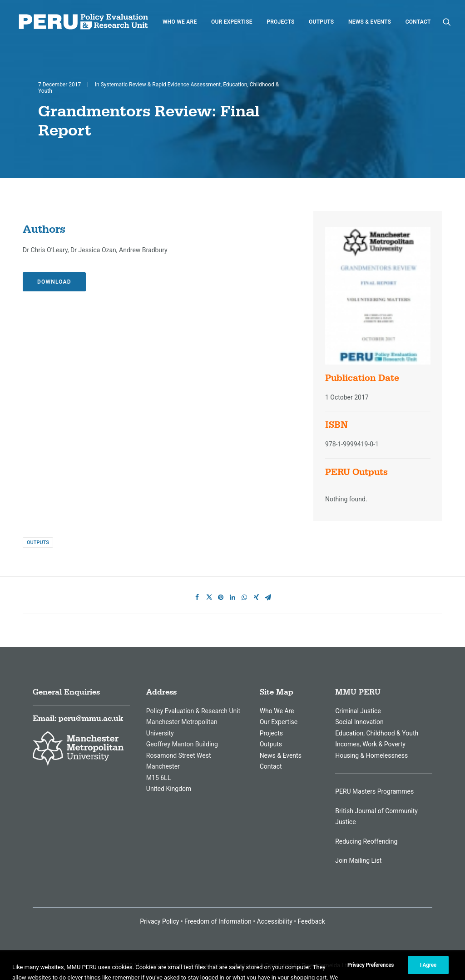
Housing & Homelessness (371, 755)
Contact (418, 22)
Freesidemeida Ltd (326, 965)
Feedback (312, 921)
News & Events (370, 22)
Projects (280, 22)
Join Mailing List (358, 860)
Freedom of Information (218, 921)
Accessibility (274, 921)
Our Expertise (232, 22)
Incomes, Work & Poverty (370, 744)
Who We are (180, 22)
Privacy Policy (159, 921)
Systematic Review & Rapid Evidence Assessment (161, 85)
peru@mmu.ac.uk (91, 719)
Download (54, 282)
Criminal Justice (358, 711)
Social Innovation (359, 722)
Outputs (321, 22)
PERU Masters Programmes (374, 791)
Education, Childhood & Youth (377, 733)
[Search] (447, 22)
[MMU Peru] (83, 22)
